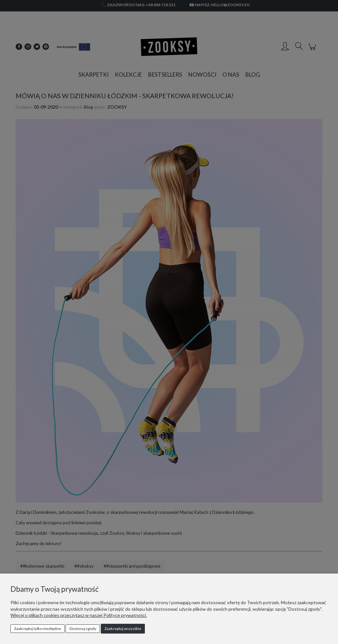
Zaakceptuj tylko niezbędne (38, 629)
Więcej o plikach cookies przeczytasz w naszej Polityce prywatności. (79, 615)
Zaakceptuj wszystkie (123, 629)
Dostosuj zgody (83, 629)
